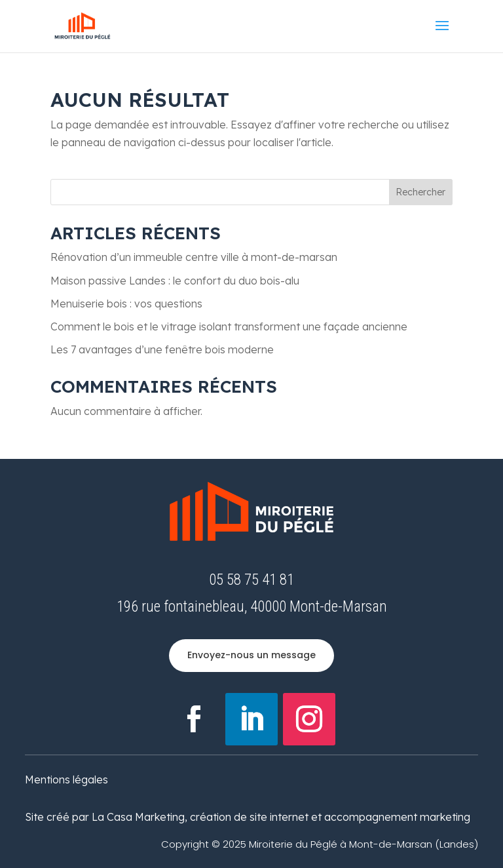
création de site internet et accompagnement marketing (330, 817)
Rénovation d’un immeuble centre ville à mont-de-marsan (194, 257)
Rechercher (420, 192)
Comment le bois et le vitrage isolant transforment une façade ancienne (229, 326)
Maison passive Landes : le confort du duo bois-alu (175, 281)
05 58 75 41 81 (251, 580)
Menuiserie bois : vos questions (126, 304)
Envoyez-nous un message (251, 655)
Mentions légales (66, 779)
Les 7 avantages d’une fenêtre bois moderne (162, 349)
